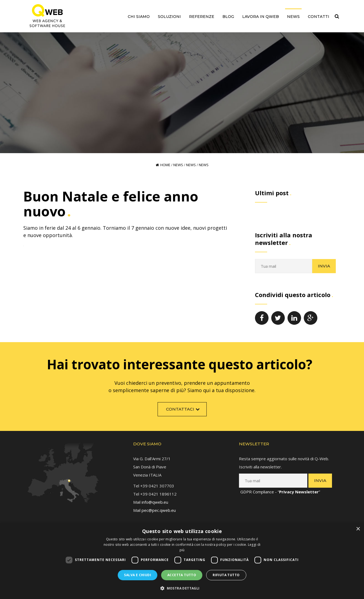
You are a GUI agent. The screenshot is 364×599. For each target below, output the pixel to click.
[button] (182, 588)
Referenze (202, 17)
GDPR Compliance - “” (280, 490)
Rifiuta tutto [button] (226, 575)
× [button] (358, 529)
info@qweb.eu (155, 500)
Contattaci (183, 411)
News (293, 17)
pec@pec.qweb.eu (159, 509)
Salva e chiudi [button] (138, 575)
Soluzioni (169, 17)
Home (163, 165)
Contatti (319, 17)
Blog (228, 17)
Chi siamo (139, 17)
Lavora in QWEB (261, 17)
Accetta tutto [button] (182, 575)
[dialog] (182, 561)
